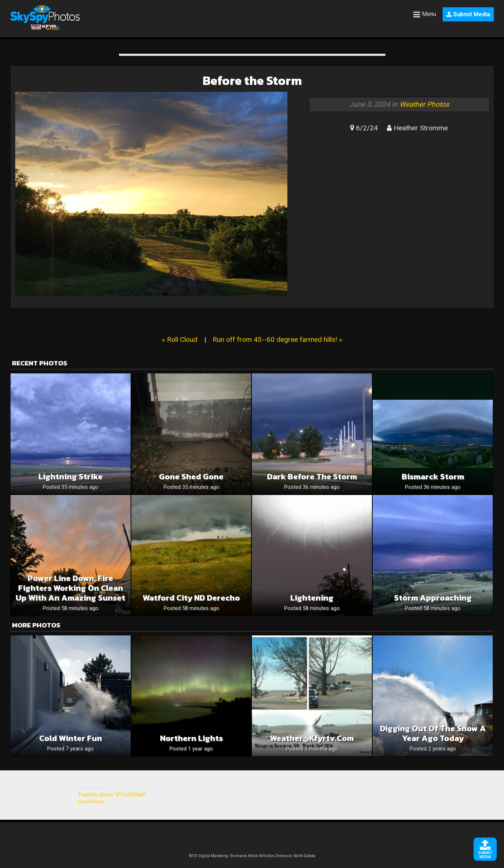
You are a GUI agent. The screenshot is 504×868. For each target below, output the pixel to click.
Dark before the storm (312, 477)
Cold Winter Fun (71, 738)
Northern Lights (191, 738)
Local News (91, 802)
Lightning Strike (71, 477)
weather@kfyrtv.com (312, 738)
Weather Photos (424, 104)
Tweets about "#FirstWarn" (112, 795)
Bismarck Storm (433, 477)
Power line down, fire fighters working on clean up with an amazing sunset (70, 588)
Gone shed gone (191, 477)
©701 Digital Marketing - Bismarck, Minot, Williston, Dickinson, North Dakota (252, 856)
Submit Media (468, 14)
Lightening (312, 598)
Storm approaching (433, 598)
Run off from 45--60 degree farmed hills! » (277, 339)
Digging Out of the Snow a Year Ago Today (433, 733)
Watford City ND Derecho (191, 598)
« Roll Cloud (180, 339)
